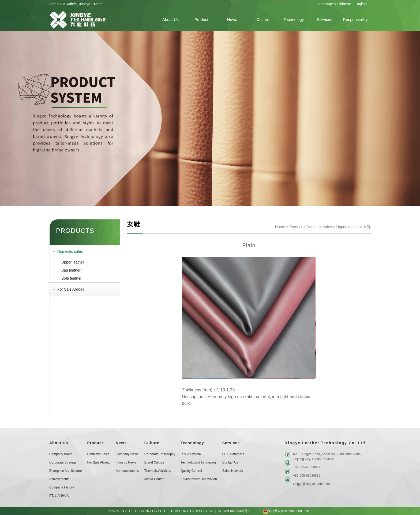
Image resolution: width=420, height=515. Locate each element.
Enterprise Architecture (65, 471)
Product (296, 227)
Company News (127, 454)
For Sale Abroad (71, 289)
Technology (192, 443)
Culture (152, 443)
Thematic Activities (158, 471)
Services (231, 443)
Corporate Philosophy (160, 454)
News (121, 443)
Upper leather (73, 262)
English (361, 4)
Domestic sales (70, 251)
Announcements (127, 471)
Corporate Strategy (63, 462)
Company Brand (61, 454)
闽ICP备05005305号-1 (234, 511)
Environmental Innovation (199, 479)
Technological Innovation (198, 462)
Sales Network (233, 471)
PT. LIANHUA (59, 496)
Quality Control (191, 471)
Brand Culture (154, 462)
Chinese (344, 4)
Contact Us (230, 462)
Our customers (233, 454)
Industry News (126, 462)
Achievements (59, 479)
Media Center (154, 479)
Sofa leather (72, 278)
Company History (62, 487)
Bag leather (71, 270)
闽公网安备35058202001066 (281, 511)
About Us (59, 443)
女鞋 (367, 227)
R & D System (191, 454)
